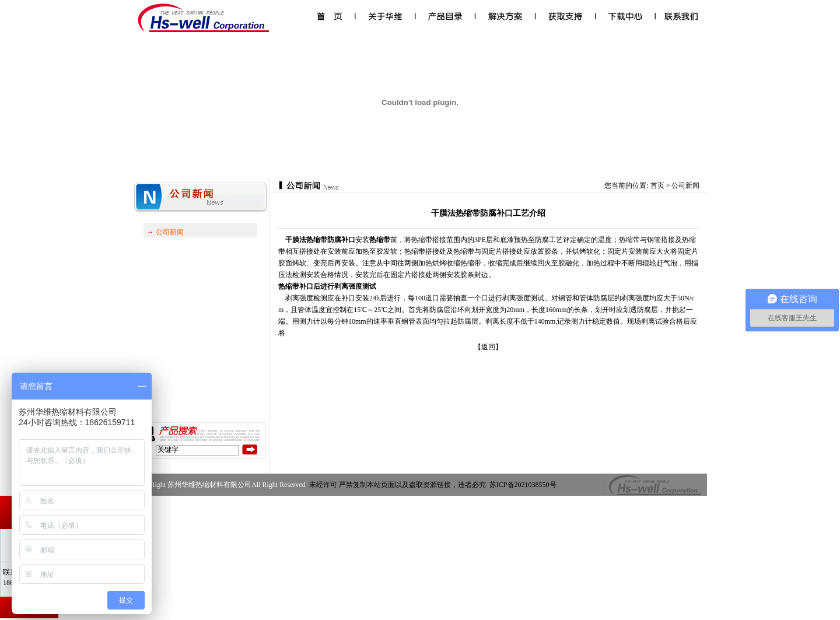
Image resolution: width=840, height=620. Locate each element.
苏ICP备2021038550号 (524, 485)
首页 (657, 185)
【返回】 (488, 347)
